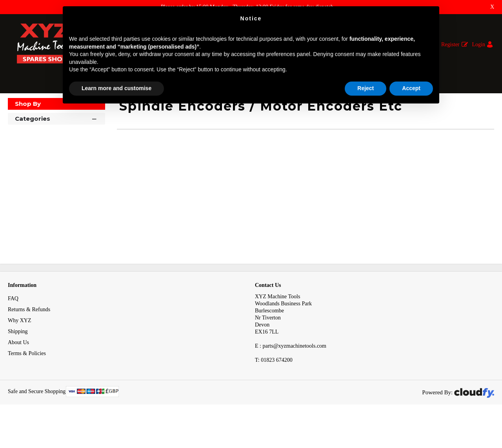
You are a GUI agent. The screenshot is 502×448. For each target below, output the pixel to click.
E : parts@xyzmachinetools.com (291, 371)
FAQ (13, 324)
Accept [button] (411, 88)
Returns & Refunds (29, 335)
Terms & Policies (27, 379)
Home (15, 108)
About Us (18, 368)
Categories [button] (56, 144)
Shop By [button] (28, 129)
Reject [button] (366, 88)
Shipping (18, 357)
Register (450, 44)
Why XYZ (20, 346)
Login (479, 44)
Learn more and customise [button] (116, 88)
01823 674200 (274, 385)
